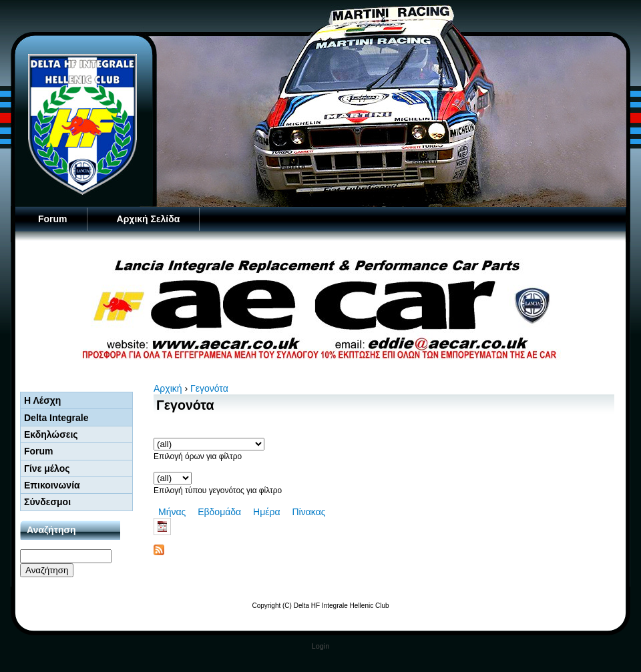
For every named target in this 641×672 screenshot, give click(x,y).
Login (321, 646)
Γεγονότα (209, 388)
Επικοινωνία (52, 485)
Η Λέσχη (42, 400)
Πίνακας (308, 512)
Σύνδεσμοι (47, 502)
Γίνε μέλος (47, 468)
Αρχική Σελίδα (149, 219)
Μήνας (172, 512)
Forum (53, 219)
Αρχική (168, 388)
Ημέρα (266, 512)
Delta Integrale (56, 418)
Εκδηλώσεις (51, 434)
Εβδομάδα (219, 512)
